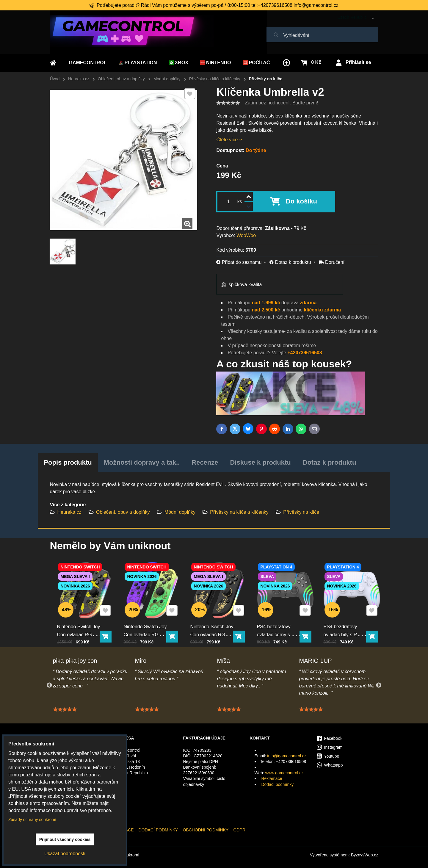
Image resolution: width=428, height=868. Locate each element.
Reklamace (272, 778)
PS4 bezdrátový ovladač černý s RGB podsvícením (281, 623)
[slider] (228, 103)
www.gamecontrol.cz (284, 773)
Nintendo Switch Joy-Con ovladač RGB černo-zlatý (215, 623)
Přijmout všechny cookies (65, 839)
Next (379, 685)
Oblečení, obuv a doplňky (123, 512)
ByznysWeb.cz (365, 855)
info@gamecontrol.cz (287, 756)
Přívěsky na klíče (301, 512)
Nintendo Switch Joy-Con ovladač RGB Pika (81, 623)
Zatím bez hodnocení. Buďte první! (281, 103)
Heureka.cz (69, 512)
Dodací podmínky (277, 784)
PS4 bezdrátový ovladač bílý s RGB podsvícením (347, 623)
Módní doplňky (180, 512)
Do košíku (301, 201)
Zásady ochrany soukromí (32, 820)
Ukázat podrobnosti (65, 854)
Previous (49, 685)
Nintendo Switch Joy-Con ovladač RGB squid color (148, 623)
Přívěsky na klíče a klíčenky (240, 512)
